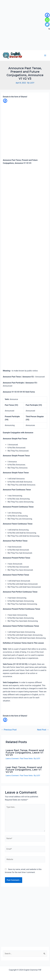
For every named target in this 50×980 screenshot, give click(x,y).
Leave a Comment (12, 759)
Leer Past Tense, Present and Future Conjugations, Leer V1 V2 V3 (24, 770)
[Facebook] (5, 101)
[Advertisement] (25, 25)
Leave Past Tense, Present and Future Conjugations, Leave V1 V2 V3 (25, 753)
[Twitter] (47, 24)
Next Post (43, 730)
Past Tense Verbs (26, 759)
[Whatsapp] (47, 20)
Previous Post (9, 730)
